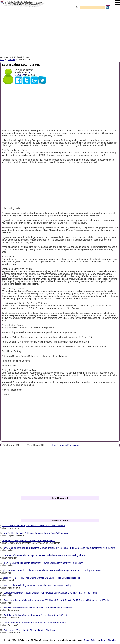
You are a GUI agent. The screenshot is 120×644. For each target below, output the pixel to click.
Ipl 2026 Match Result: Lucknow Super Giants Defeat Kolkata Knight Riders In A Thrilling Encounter (52, 570)
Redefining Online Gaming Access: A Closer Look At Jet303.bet (35, 615)
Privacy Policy (90, 640)
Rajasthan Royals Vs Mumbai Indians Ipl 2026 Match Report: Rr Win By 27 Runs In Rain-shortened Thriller (57, 600)
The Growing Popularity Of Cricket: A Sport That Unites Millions (34, 526)
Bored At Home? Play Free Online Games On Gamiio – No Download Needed (41, 578)
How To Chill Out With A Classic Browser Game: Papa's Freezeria (35, 533)
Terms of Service (108, 640)
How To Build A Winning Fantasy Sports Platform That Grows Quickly (37, 585)
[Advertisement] (60, 33)
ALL (2, 59)
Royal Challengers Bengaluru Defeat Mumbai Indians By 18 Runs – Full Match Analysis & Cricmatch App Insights (59, 548)
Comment (20, 75)
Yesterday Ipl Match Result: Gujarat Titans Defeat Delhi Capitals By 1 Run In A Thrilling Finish (50, 593)
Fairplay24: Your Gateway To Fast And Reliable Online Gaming (35, 623)
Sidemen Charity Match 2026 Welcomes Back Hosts (29, 540)
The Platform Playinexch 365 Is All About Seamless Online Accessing (38, 608)
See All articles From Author (66, 445)
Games (11, 59)
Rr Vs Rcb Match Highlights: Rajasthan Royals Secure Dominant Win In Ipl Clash (43, 563)
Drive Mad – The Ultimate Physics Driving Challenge (30, 630)
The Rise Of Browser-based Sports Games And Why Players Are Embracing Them (44, 555)
